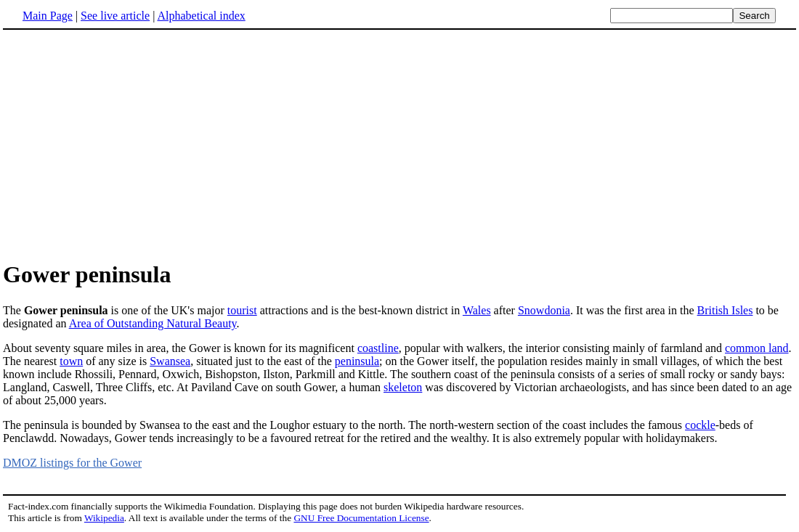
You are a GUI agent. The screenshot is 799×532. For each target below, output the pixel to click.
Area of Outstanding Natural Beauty (153, 323)
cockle (700, 425)
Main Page (48, 16)
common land (757, 348)
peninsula (357, 361)
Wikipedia (104, 518)
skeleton (403, 387)
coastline (378, 348)
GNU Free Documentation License (361, 518)
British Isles (725, 310)
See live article (115, 16)
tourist (242, 310)
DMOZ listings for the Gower (72, 463)
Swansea (170, 361)
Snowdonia (544, 310)
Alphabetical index (201, 16)
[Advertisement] (125, 144)
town (71, 361)
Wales (477, 310)
